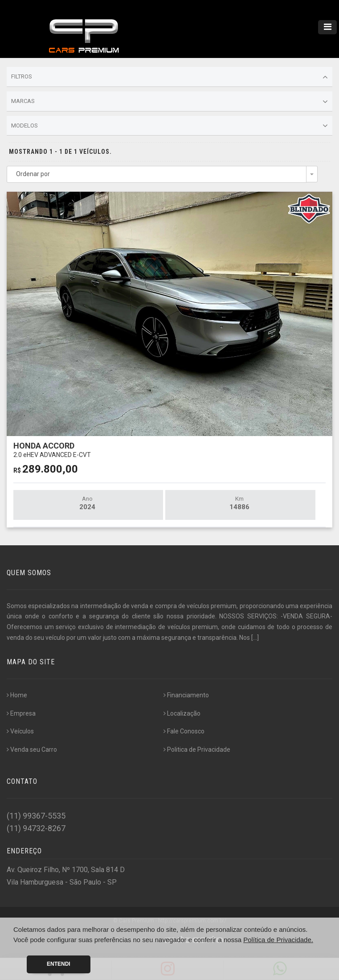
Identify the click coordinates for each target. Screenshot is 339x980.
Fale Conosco (184, 731)
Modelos (169, 126)
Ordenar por (33, 174)
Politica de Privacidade (197, 749)
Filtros (169, 77)
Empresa (21, 713)
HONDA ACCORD (52, 450)
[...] (255, 638)
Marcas (169, 102)
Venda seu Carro (32, 749)
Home (17, 695)
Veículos (20, 731)
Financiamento (186, 695)
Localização (182, 713)
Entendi (59, 964)
